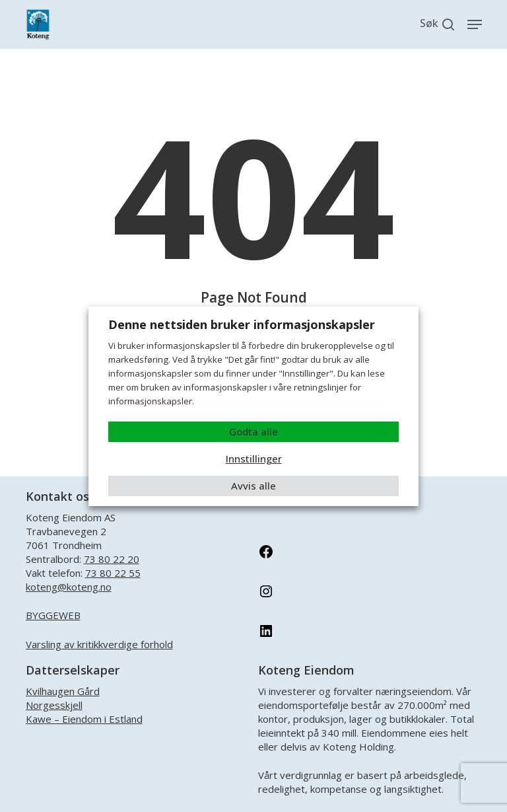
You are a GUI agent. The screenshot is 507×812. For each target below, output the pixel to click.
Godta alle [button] (253, 431)
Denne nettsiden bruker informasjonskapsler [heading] (242, 324)
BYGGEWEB (53, 615)
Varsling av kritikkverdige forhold (99, 644)
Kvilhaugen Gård (63, 691)
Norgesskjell (54, 705)
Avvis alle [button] (253, 486)
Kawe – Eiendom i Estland (84, 719)
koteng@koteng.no (69, 587)
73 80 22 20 (112, 559)
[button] (475, 24)
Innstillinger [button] (254, 459)
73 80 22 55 (113, 573)
